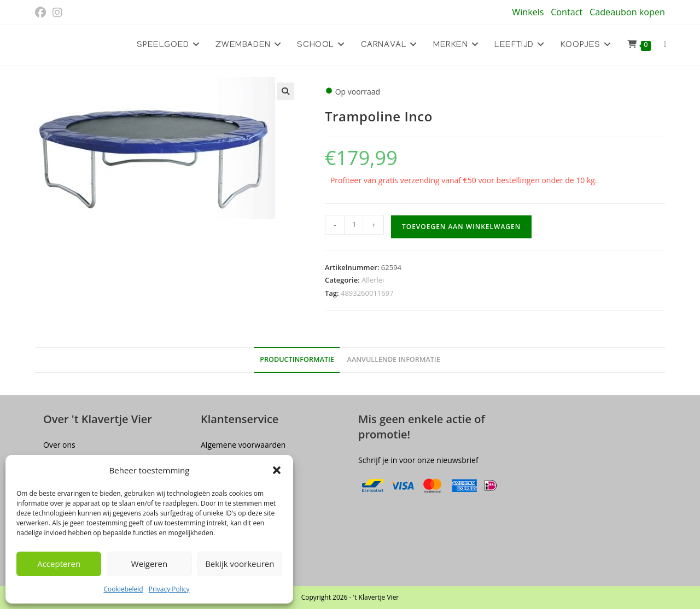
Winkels (528, 12)
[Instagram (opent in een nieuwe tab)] (57, 13)
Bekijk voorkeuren (240, 564)
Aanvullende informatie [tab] (394, 359)
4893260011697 (367, 293)
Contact (567, 12)
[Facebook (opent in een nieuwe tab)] (42, 13)
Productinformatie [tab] (297, 359)
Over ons (59, 445)
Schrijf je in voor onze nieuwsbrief (418, 460)
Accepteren (59, 564)
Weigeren (149, 564)
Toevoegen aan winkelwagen (461, 227)
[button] (277, 470)
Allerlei (373, 280)
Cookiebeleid (123, 589)
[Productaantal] (354, 225)
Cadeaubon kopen (627, 12)
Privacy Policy (169, 589)
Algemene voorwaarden (243, 445)
